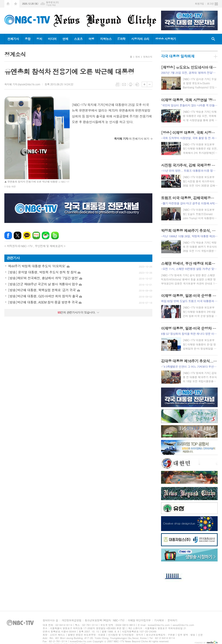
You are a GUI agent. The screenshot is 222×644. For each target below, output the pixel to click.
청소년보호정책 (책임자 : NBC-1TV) (104, 620)
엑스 (18, 235)
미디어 (52, 39)
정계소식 (148, 57)
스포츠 (78, 39)
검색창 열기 (213, 39)
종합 (28, 39)
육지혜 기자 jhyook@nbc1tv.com (22, 84)
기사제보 (159, 620)
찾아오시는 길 (50, 620)
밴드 (55, 235)
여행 (91, 39)
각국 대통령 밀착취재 (178, 56)
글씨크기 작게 (150, 84)
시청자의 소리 (140, 39)
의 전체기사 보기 (132, 139)
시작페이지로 (8, 4)
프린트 (131, 84)
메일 (124, 84)
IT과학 (121, 39)
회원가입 (199, 4)
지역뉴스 (106, 39)
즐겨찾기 (16, 4)
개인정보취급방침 (71, 620)
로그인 (210, 4)
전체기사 (13, 39)
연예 (65, 39)
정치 (39, 39)
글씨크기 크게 (144, 84)
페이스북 (8, 235)
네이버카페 (46, 235)
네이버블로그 (36, 235)
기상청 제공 (51, 5)
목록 (118, 84)
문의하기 (172, 620)
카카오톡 (27, 235)
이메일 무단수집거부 (139, 620)
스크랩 (137, 84)
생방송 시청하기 (166, 39)
